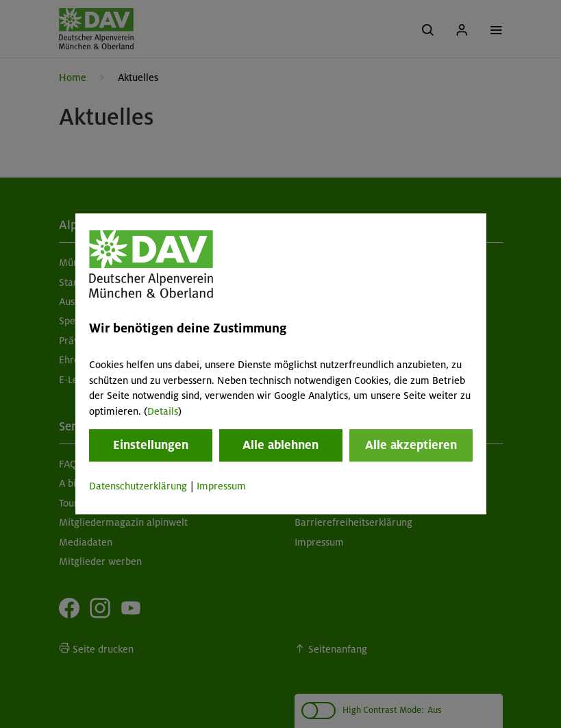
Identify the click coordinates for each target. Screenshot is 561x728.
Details (163, 411)
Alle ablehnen (280, 445)
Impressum (221, 486)
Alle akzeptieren (411, 445)
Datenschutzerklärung (138, 486)
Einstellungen (151, 445)
